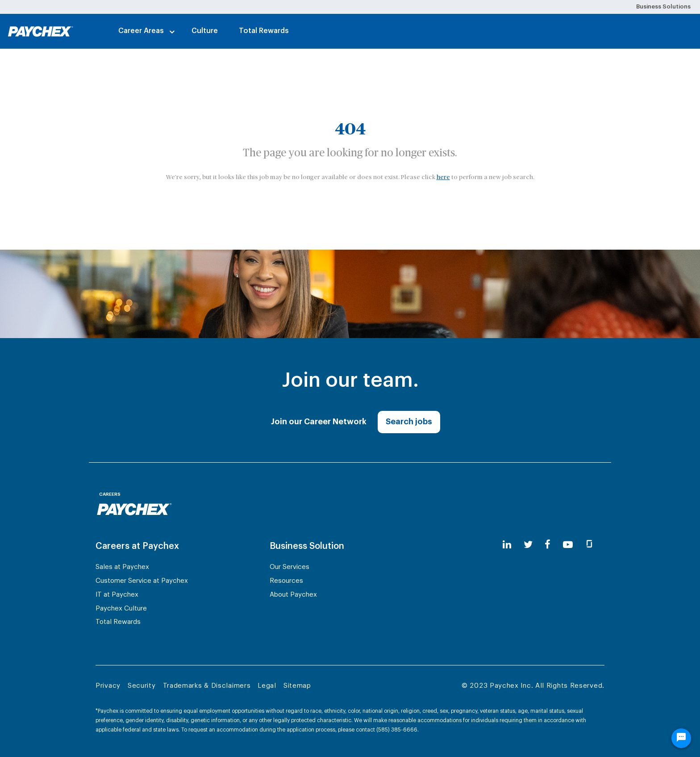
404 (350, 130)
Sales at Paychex (122, 567)
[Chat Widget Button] (681, 738)
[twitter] (528, 545)
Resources (286, 581)
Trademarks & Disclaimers (207, 686)
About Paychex (293, 595)
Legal (267, 686)
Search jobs (409, 422)
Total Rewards (264, 31)
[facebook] (548, 545)
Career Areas (141, 31)
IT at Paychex (117, 595)
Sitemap (297, 686)
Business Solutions (663, 6)
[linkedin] (507, 545)
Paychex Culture (121, 609)
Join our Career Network (319, 422)
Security (142, 686)
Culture (205, 31)
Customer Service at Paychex (142, 581)
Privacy (108, 686)
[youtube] (568, 545)
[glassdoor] (589, 545)
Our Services (290, 567)
